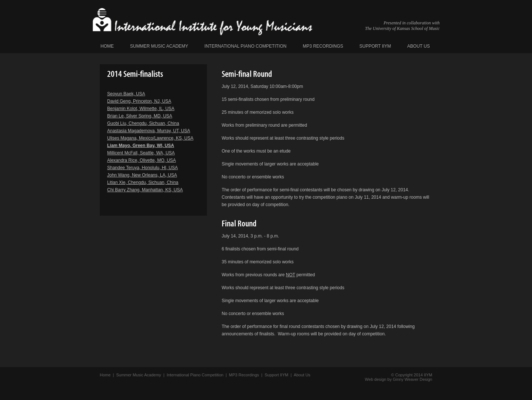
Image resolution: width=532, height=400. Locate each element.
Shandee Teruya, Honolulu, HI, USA (142, 168)
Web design (376, 379)
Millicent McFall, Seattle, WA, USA (141, 153)
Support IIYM (375, 46)
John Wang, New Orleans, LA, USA (142, 175)
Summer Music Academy (159, 46)
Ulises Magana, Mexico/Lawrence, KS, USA (150, 138)
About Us (418, 46)
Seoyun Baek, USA (126, 94)
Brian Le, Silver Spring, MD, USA (140, 116)
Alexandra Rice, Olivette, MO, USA (141, 160)
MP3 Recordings (323, 46)
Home (107, 46)
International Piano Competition (245, 46)
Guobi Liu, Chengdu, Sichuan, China (143, 123)
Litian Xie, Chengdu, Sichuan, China (143, 182)
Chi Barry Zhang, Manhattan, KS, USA (145, 190)
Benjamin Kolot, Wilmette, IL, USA (141, 109)
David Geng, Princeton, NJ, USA (139, 101)
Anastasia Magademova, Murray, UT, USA (149, 131)
